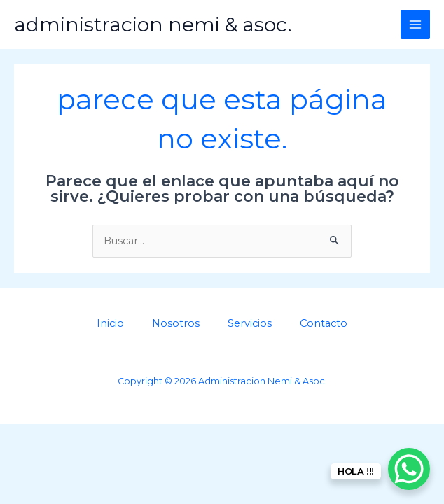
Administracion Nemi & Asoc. (153, 24)
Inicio (110, 323)
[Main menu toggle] (415, 24)
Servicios (250, 323)
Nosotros (176, 323)
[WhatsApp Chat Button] (409, 469)
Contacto (324, 323)
